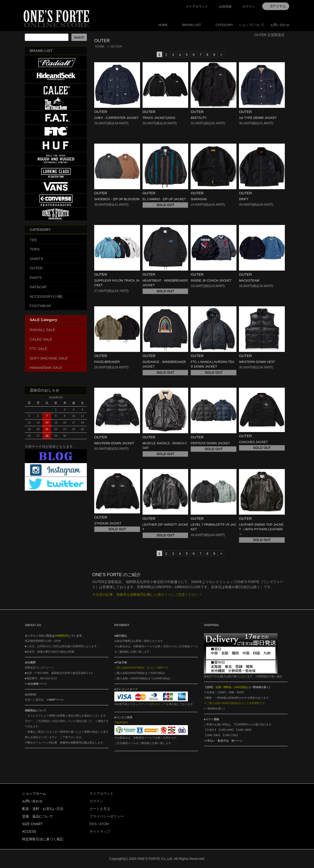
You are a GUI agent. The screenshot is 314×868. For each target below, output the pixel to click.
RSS (93, 824)
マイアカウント (197, 6)
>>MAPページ (55, 700)
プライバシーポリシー (107, 816)
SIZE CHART (32, 824)
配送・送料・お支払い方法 (43, 809)
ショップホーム (34, 794)
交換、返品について (38, 816)
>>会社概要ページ (36, 684)
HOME (163, 25)
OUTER (116, 46)
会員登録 (225, 6)
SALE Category (43, 320)
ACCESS (29, 831)
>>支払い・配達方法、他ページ (223, 741)
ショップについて (252, 25)
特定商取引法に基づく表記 (43, 839)
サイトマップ (100, 831)
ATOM (104, 824)
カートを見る (100, 809)
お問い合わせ (280, 25)
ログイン (249, 6)
